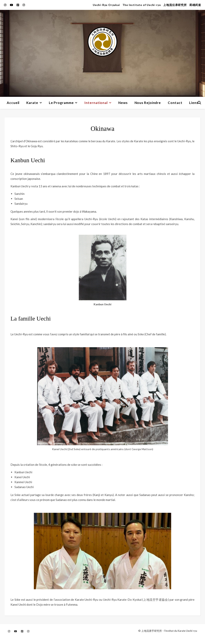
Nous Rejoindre (148, 103)
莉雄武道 (195, 5)
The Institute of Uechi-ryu (142, 5)
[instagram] (5, 5)
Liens (194, 103)
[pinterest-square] (18, 5)
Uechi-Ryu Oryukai (106, 5)
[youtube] (12, 5)
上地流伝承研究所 (175, 5)
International (96, 103)
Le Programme (61, 103)
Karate (32, 103)
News (123, 103)
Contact (175, 103)
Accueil (13, 103)
